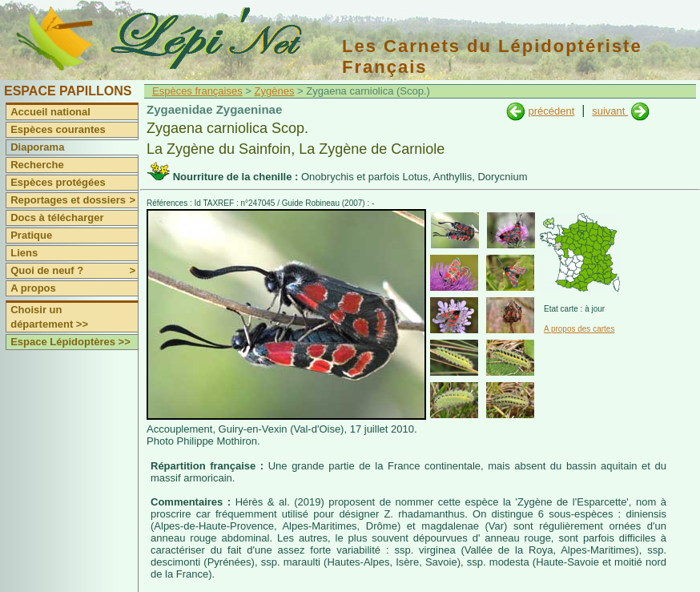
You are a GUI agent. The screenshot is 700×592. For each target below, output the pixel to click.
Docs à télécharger (57, 217)
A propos (33, 288)
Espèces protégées (58, 182)
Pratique (31, 235)
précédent (551, 111)
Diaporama (37, 147)
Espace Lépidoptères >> (70, 342)
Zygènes (275, 91)
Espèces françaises (197, 91)
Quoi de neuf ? (74, 271)
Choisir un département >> (49, 317)
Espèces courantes (58, 129)
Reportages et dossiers (74, 200)
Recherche (37, 165)
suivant (610, 111)
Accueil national (50, 112)
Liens (24, 253)
